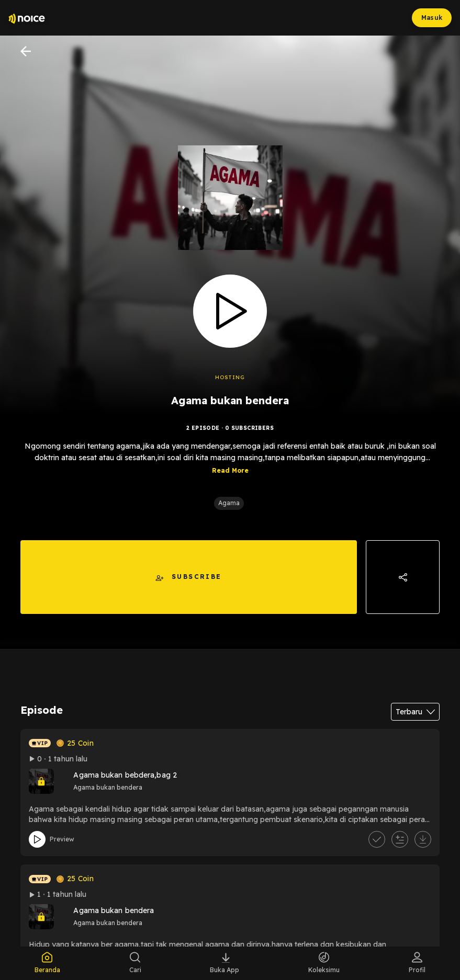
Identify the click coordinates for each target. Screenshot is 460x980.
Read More (230, 470)
